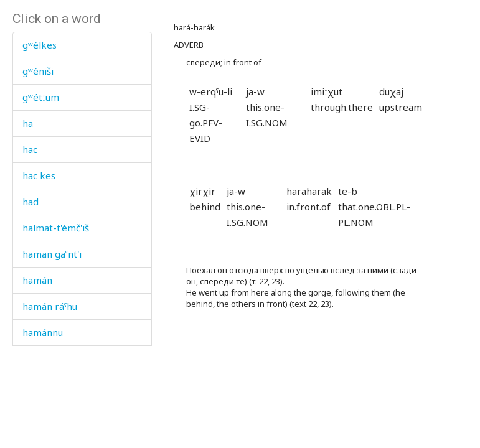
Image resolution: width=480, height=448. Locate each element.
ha (28, 123)
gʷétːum (41, 97)
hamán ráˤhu (50, 306)
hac (30, 149)
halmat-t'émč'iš (56, 228)
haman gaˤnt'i (52, 254)
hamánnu (43, 332)
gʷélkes (40, 45)
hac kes (39, 175)
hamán (37, 280)
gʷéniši (38, 71)
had (31, 202)
